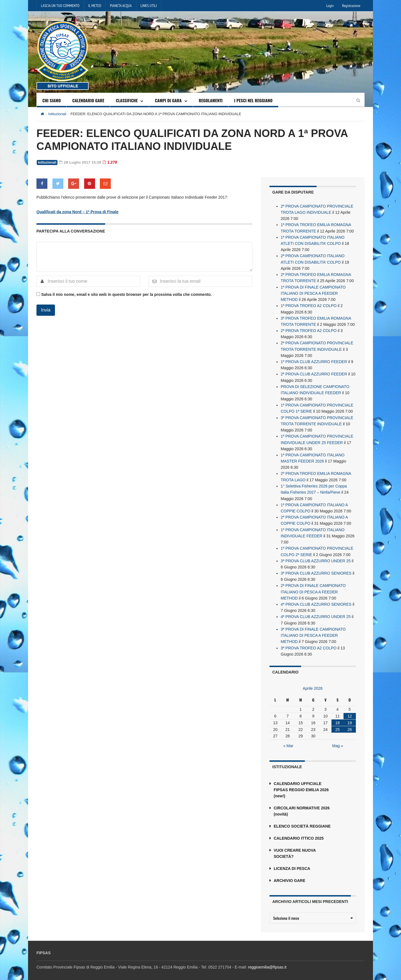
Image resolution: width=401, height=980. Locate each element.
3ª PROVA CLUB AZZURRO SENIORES (316, 570)
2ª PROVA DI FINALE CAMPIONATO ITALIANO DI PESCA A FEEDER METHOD (313, 588)
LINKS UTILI (149, 6)
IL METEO (95, 6)
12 (350, 712)
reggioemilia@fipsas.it (267, 963)
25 (338, 725)
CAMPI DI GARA (168, 100)
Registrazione (351, 6)
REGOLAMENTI (211, 100)
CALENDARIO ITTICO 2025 (299, 834)
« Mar (288, 741)
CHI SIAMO (52, 100)
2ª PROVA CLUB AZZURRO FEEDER (314, 372)
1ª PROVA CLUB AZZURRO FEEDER (314, 360)
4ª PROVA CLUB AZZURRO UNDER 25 (316, 613)
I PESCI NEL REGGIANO (253, 100)
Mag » (338, 741)
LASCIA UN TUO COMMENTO (60, 6)
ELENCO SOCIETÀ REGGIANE (302, 822)
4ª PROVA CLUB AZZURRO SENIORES (316, 600)
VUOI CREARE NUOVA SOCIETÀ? (295, 849)
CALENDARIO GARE (88, 100)
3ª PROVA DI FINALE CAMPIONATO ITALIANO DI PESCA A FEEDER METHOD (313, 631)
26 (350, 725)
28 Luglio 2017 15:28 (81, 162)
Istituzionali (57, 114)
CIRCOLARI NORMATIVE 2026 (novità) (302, 807)
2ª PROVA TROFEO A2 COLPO (309, 329)
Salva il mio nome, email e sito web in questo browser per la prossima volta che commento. (126, 294)
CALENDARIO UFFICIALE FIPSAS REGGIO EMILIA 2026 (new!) (301, 785)
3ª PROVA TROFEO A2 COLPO (309, 644)
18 (338, 718)
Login (330, 6)
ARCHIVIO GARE (290, 876)
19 (350, 718)
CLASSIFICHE (127, 100)
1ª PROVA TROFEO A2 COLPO (309, 305)
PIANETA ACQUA (121, 6)
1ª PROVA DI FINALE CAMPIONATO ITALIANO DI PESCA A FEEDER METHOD (313, 292)
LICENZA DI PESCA (292, 864)
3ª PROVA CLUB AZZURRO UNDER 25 (316, 557)
